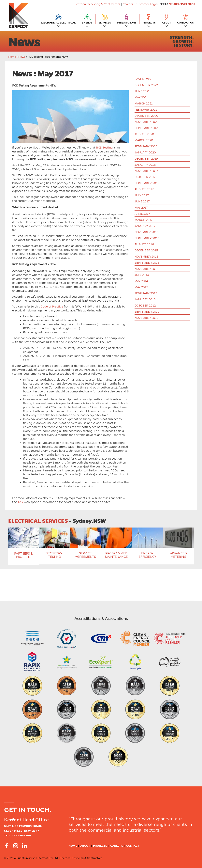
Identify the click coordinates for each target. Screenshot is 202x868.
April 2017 (142, 213)
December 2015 (146, 250)
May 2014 (141, 281)
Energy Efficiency (147, 555)
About (85, 845)
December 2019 (146, 158)
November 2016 (146, 232)
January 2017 (145, 226)
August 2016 (144, 244)
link (21, 502)
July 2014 (142, 275)
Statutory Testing (54, 555)
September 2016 (147, 238)
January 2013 (145, 299)
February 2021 (146, 109)
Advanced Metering (178, 555)
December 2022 (146, 85)
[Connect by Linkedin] (24, 846)
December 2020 (146, 116)
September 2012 (147, 311)
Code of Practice (52, 306)
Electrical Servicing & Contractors (97, 4)
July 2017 (142, 195)
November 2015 (146, 256)
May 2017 (141, 207)
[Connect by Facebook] (7, 846)
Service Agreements (85, 555)
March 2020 (144, 140)
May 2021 (141, 97)
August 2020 (144, 134)
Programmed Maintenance (116, 555)
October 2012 (145, 305)
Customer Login (147, 4)
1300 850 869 (182, 4)
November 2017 (146, 171)
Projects (100, 845)
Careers (128, 4)
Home (12, 56)
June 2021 (142, 91)
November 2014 (146, 269)
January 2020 (145, 152)
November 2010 (147, 318)
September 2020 (147, 128)
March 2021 (144, 103)
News (22, 56)
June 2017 (142, 201)
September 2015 (147, 262)
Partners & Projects (23, 555)
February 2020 (146, 146)
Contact (133, 845)
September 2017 (147, 183)
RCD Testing (104, 147)
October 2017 (145, 177)
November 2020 (147, 122)
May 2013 (141, 287)
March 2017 (144, 220)
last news (143, 79)
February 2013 (146, 293)
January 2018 (145, 165)
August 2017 (144, 189)
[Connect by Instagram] (16, 846)
